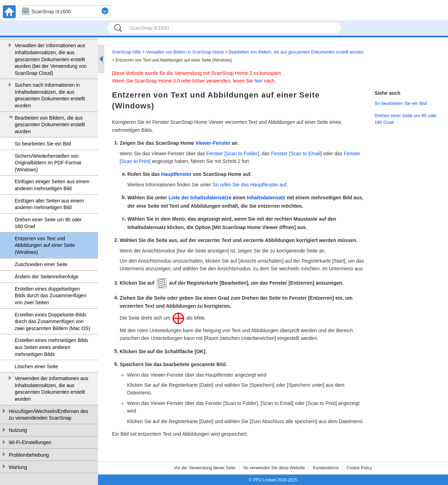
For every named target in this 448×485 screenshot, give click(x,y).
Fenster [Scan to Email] (296, 154)
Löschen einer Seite (36, 366)
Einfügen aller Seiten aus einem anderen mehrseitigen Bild (49, 204)
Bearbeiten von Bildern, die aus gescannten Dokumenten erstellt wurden (50, 125)
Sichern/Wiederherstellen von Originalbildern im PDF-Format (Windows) (48, 163)
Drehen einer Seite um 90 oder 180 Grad (48, 223)
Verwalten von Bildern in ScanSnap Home (185, 52)
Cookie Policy (359, 468)
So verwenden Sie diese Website (274, 468)
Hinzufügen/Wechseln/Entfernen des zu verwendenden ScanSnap (48, 415)
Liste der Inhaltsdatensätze (200, 198)
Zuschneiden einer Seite (41, 264)
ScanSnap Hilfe (127, 52)
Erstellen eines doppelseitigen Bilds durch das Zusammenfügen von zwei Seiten (51, 296)
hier (258, 81)
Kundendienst (326, 468)
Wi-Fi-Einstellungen (30, 442)
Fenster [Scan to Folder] (233, 154)
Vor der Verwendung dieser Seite (205, 468)
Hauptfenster (176, 174)
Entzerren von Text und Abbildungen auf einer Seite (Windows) (45, 245)
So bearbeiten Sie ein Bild (43, 144)
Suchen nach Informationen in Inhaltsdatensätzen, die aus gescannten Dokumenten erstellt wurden (50, 95)
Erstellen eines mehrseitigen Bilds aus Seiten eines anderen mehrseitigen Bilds (51, 347)
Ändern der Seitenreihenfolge (47, 277)
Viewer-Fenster (213, 143)
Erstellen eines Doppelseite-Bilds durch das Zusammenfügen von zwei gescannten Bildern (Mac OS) (52, 322)
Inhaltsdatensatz (266, 198)
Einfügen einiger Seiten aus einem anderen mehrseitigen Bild (52, 185)
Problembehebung (29, 455)
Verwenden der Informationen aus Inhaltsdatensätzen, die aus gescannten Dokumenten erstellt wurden (51, 389)
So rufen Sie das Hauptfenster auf (249, 185)
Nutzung (18, 430)
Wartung (18, 467)
